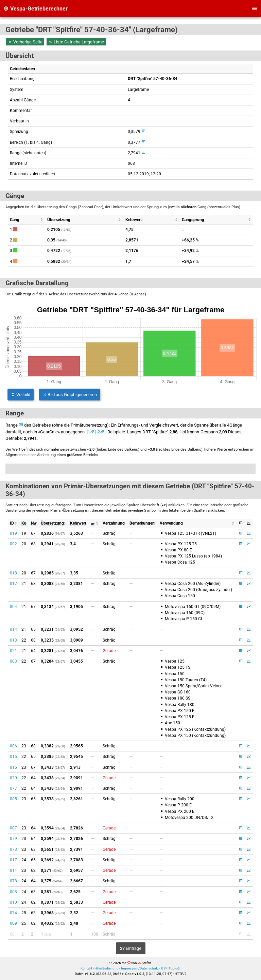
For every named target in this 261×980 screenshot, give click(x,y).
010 (13, 902)
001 (13, 934)
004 (13, 607)
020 (13, 778)
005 (13, 799)
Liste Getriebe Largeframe (76, 42)
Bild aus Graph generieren (69, 395)
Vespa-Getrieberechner (36, 9)
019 (13, 533)
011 (13, 870)
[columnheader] (27, 220)
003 (13, 661)
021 (13, 651)
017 (13, 860)
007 (13, 828)
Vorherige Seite (25, 42)
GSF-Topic (169, 968)
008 (13, 892)
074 (13, 913)
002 (13, 544)
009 (13, 923)
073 (13, 849)
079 (13, 839)
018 (13, 573)
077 (13, 788)
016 (13, 767)
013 (13, 640)
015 (13, 757)
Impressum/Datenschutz (140, 968)
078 (13, 881)
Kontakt (86, 968)
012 (13, 584)
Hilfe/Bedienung (107, 968)
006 (13, 746)
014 (13, 629)
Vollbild (21, 395)
